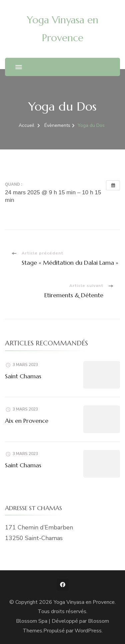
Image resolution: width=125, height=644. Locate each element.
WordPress (88, 631)
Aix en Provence (27, 421)
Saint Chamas (23, 376)
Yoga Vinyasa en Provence (84, 602)
